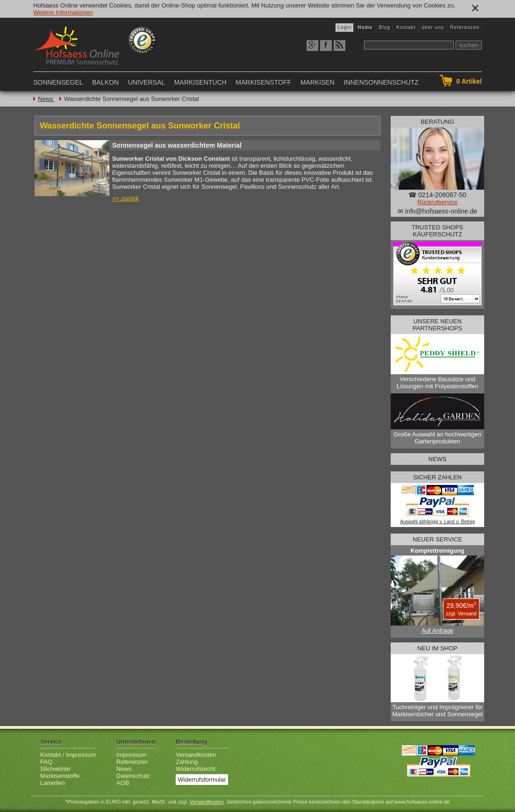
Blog (385, 27)
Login (344, 27)
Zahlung (187, 762)
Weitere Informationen (63, 12)
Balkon (105, 82)
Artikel (469, 81)
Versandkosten (196, 755)
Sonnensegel (58, 82)
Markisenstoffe (60, 776)
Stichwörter (55, 769)
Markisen (318, 82)
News (46, 99)
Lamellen (53, 783)
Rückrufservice (437, 202)
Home (365, 27)
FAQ (46, 762)
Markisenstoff (263, 82)
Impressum (131, 755)
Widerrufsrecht (196, 769)
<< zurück (125, 198)
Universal (147, 82)
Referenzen (465, 27)
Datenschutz (133, 776)
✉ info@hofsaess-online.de (437, 211)
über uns (433, 27)
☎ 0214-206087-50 (437, 195)
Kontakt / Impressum (68, 755)
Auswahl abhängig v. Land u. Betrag (437, 522)
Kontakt (406, 27)
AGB (123, 783)
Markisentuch (200, 82)
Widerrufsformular (202, 780)
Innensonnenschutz (381, 82)
